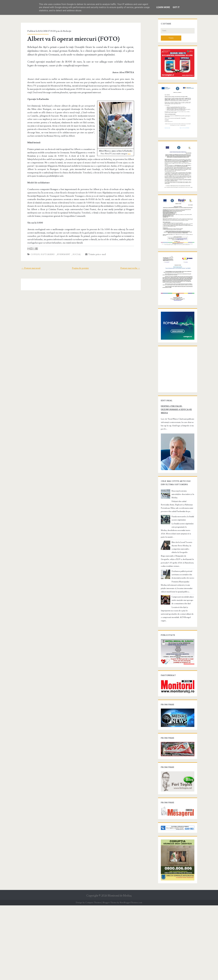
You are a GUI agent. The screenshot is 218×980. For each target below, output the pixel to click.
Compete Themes (93, 977)
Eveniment (60, 248)
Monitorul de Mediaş (120, 970)
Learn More (163, 7)
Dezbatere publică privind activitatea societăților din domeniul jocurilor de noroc (183, 628)
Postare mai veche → (135, 261)
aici (133, 154)
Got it (176, 7)
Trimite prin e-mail (91, 248)
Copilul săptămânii (39, 248)
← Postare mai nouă (26, 261)
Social (73, 248)
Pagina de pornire (80, 261)
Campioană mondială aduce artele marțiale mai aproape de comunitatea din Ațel (182, 654)
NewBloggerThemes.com (131, 977)
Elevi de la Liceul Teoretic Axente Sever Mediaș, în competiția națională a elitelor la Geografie (183, 602)
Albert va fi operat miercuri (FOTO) (69, 39)
